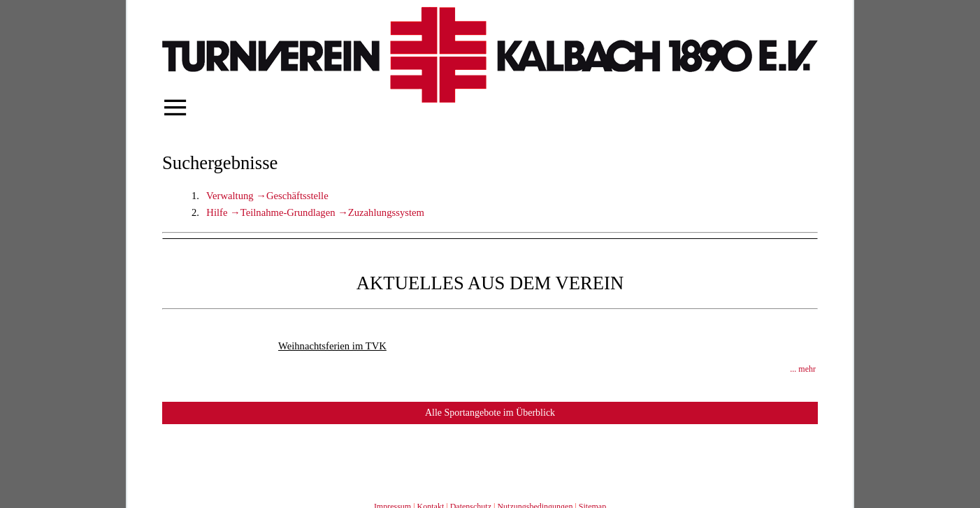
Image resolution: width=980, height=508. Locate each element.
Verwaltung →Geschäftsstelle (267, 196)
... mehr (803, 369)
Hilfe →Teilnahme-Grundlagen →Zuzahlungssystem (315, 212)
